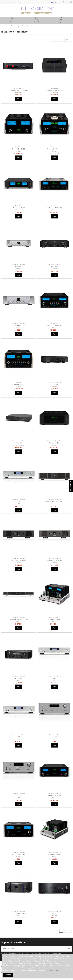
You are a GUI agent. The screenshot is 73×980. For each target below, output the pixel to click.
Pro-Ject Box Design (19, 445)
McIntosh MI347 (54, 443)
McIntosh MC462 (19, 149)
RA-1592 (19, 796)
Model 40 (19, 325)
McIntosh (19, 151)
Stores (20, 2)
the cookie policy (54, 970)
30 (68, 40)
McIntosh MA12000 (54, 149)
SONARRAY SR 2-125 (19, 560)
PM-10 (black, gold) (19, 913)
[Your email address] (34, 949)
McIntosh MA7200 (19, 854)
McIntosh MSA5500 (54, 208)
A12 (54, 678)
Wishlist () (67, 2)
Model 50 (19, 267)
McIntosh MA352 (54, 619)
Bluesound (19, 92)
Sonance (54, 504)
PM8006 (19, 678)
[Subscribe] (69, 949)
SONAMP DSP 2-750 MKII (54, 502)
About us (4, 2)
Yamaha (54, 915)
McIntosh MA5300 (54, 796)
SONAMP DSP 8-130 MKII (19, 619)
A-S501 (54, 913)
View (19, 99)
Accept (8, 975)
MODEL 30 (54, 384)
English (55, 2)
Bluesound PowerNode (54, 90)
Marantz (19, 269)
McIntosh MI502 (19, 208)
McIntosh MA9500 (19, 384)
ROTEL (19, 504)
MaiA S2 (19, 443)
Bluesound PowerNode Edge (19, 90)
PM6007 (54, 267)
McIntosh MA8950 (54, 325)
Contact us (13, 2)
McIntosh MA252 (54, 854)
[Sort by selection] (58, 40)
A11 (19, 502)
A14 (19, 737)
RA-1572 (54, 737)
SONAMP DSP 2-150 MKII (54, 560)
